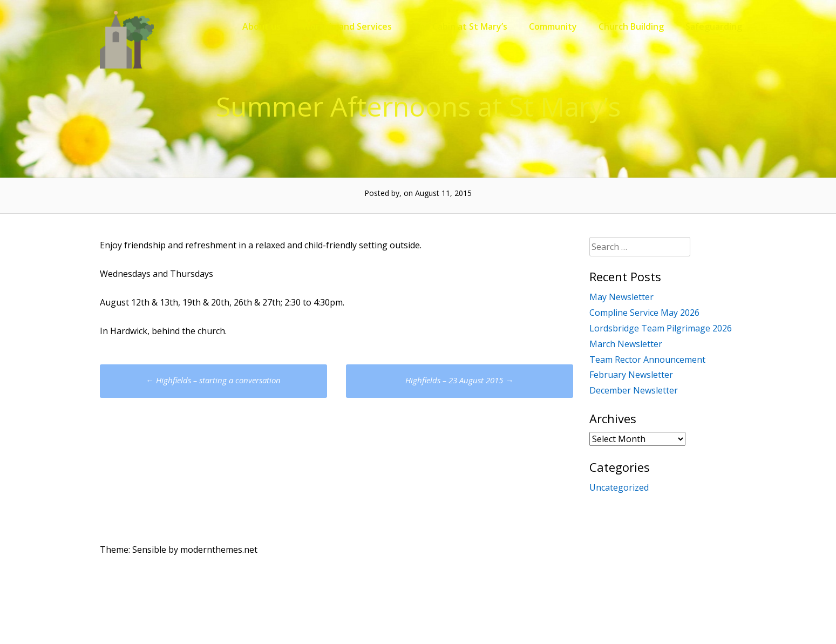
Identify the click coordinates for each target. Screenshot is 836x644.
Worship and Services (347, 26)
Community (553, 26)
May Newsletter (621, 297)
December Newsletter (634, 390)
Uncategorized (619, 487)
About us (261, 26)
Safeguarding (714, 26)
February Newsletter (631, 375)
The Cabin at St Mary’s (460, 26)
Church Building (631, 26)
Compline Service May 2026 (644, 313)
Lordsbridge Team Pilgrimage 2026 (661, 328)
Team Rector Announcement (647, 360)
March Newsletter (626, 344)
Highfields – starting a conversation (213, 380)
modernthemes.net (219, 550)
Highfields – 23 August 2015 (459, 380)
